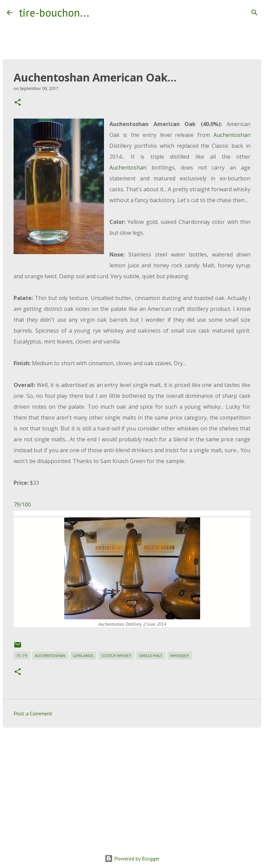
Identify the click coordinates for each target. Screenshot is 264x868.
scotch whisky (116, 656)
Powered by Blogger (132, 858)
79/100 (22, 504)
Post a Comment (33, 713)
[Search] (99, 13)
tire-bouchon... (54, 13)
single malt (151, 656)
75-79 (22, 656)
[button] (18, 103)
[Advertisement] (132, 785)
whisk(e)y (180, 656)
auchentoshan (50, 656)
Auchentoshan (232, 135)
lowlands (83, 656)
